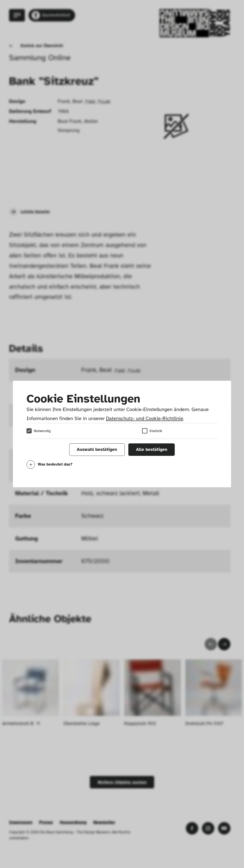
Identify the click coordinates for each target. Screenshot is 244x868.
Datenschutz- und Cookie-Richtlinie (145, 418)
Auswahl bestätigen (97, 449)
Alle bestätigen (152, 449)
